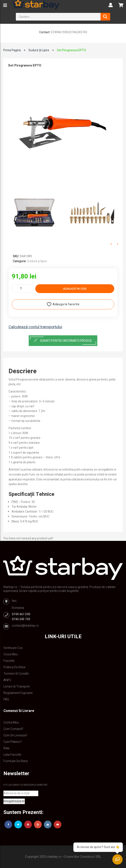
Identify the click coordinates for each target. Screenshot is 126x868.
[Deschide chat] (117, 859)
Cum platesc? (13, 742)
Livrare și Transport (17, 687)
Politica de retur (15, 667)
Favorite (9, 661)
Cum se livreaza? (15, 735)
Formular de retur (16, 761)
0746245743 (79, 32)
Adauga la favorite (63, 304)
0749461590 (59, 32)
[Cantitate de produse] (22, 289)
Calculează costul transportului (35, 327)
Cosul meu (11, 654)
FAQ (6, 699)
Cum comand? (13, 729)
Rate (7, 748)
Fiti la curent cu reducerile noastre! (25, 785)
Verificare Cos (13, 648)
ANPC (7, 680)
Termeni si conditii (16, 674)
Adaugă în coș (75, 289)
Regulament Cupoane (18, 693)
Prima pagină (12, 50)
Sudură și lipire (39, 50)
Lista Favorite (12, 755)
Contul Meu (11, 723)
